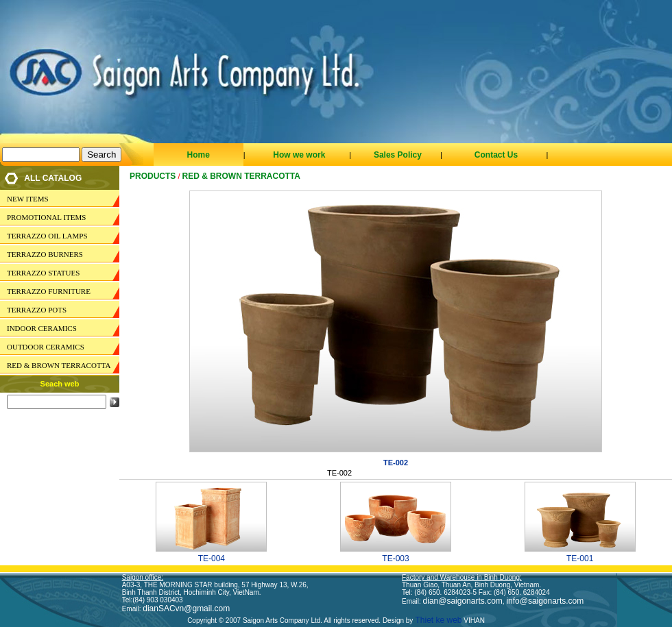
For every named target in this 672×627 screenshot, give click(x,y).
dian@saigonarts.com (463, 601)
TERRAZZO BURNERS (45, 254)
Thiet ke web (437, 620)
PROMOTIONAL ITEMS (46, 217)
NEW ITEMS (28, 199)
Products (153, 176)
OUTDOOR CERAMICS (46, 347)
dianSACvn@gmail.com (186, 608)
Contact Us (496, 155)
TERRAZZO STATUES (43, 273)
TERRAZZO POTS (37, 310)
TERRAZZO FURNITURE (49, 291)
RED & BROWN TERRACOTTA (59, 365)
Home (198, 155)
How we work (299, 155)
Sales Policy (398, 155)
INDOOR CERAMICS (42, 328)
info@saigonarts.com (545, 601)
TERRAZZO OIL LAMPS (47, 236)
